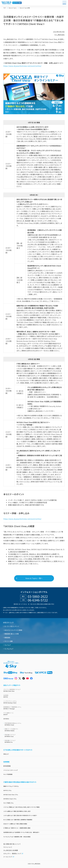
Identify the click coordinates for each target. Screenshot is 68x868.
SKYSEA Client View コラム (11, 795)
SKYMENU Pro (35, 741)
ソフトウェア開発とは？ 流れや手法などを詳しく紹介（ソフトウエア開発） (22, 807)
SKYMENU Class (35, 736)
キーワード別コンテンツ (12, 626)
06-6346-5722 (38, 600)
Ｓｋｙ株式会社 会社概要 (11, 850)
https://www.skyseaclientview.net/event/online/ (22, 66)
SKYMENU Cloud (35, 724)
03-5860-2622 (38, 596)
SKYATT (34, 714)
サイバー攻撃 (9, 641)
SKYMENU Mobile (35, 730)
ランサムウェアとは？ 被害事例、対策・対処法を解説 (17, 837)
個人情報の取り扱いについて (12, 844)
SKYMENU (6, 719)
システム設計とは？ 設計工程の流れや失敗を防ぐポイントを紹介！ (20, 815)
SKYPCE (34, 696)
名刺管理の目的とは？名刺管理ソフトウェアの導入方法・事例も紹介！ (21, 832)
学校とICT (6, 754)
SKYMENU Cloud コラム (10, 799)
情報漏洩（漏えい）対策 (11, 634)
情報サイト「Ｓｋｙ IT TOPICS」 (11, 786)
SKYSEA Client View (34, 690)
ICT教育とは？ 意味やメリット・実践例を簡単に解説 (17, 828)
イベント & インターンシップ (11, 770)
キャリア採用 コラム (8, 803)
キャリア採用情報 (8, 774)
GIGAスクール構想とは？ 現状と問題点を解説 (15, 824)
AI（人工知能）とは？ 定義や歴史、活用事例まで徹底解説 (18, 820)
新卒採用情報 (7, 766)
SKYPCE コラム (7, 790)
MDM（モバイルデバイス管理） (13, 630)
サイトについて (8, 847)
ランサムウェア (9, 649)
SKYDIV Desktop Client (34, 702)
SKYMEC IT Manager (34, 708)
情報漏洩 (7, 638)
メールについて (9, 857)
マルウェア (8, 645)
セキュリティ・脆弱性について (13, 853)
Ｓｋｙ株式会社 (36, 864)
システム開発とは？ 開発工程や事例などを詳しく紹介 (17, 811)
